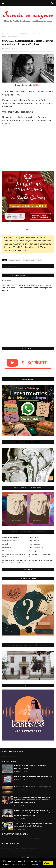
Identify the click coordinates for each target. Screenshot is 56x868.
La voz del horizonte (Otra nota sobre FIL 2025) (14, 555)
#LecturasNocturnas (13, 34)
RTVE (38, 85)
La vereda (5, 544)
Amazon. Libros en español (11, 537)
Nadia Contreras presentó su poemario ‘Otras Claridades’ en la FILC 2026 (14, 561)
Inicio (4, 34)
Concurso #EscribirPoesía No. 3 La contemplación (32, 787)
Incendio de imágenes (9, 541)
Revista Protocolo (34, 541)
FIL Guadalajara (7, 551)
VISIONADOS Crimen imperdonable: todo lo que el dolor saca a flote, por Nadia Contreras (33, 825)
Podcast (39, 260)
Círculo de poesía (34, 551)
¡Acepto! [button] (48, 863)
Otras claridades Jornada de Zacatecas (40, 560)
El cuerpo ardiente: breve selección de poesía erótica (33, 776)
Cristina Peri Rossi (28, 260)
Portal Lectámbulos (34, 544)
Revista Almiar (7, 547)
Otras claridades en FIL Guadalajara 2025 (40, 555)
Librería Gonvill (34, 537)
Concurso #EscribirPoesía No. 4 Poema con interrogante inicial (30, 767)
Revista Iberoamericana (36, 547)
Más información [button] (31, 864)
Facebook (35, 247)
